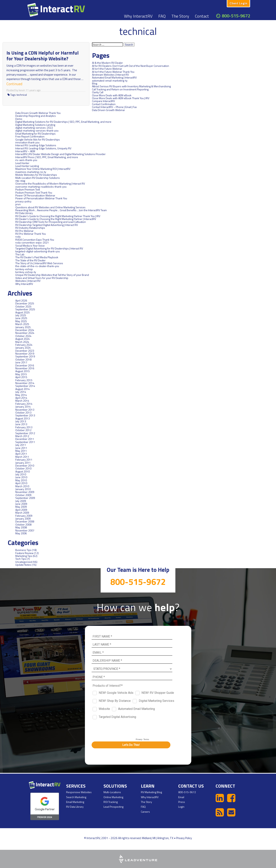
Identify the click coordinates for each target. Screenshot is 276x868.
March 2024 (22, 342)
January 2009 (23, 519)
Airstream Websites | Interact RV (110, 75)
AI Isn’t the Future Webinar (107, 69)
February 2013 (24, 427)
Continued (13, 83)
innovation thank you (27, 142)
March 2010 (22, 486)
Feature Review (24, 553)
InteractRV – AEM (25, 151)
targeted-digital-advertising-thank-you (38, 251)
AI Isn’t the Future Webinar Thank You (113, 72)
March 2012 (22, 436)
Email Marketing (75, 802)
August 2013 (23, 418)
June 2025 (21, 318)
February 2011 (24, 460)
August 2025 (23, 312)
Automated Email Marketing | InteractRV (114, 77)
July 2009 (21, 501)
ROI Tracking (111, 802)
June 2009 (21, 504)
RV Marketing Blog (151, 792)
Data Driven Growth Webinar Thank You (38, 113)
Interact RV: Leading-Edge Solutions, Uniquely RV (43, 148)
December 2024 (25, 330)
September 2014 (25, 386)
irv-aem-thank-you (26, 160)
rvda (18, 237)
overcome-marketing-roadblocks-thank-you (41, 187)
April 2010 (21, 483)
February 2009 (24, 516)
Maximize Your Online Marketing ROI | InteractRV (43, 169)
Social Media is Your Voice (30, 246)
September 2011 (25, 442)
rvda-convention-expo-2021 (32, 242)
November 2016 (25, 368)
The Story (180, 16)
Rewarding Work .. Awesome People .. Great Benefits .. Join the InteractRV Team (61, 210)
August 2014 (23, 389)
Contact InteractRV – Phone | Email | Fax (114, 107)
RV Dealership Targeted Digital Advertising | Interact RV (47, 225)
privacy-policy (23, 201)
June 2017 (21, 362)
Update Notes (23, 565)
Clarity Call (98, 92)
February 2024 (24, 345)
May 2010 (21, 480)
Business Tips (23, 550)
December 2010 (25, 465)
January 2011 (23, 463)
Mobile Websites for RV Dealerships (36, 175)
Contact (202, 16)
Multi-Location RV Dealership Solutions (38, 178)
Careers (145, 812)
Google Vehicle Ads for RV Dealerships (38, 139)
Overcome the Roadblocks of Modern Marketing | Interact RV (50, 183)
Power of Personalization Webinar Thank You (41, 198)
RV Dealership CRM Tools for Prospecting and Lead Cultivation (51, 222)
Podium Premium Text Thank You (34, 192)
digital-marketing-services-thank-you (37, 130)
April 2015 (21, 377)
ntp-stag (20, 181)
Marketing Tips (24, 556)
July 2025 (21, 315)
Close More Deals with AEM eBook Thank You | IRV (121, 98)
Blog (95, 83)
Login (181, 807)
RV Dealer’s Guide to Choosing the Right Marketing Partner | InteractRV (56, 219)
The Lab (20, 254)
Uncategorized (24, 562)
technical (22, 94)
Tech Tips (21, 559)
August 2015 (23, 371)
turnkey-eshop (24, 269)
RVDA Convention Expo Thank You (35, 240)
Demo (19, 119)
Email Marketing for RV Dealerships (35, 134)
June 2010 (21, 477)
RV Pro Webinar (24, 231)
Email (181, 797)
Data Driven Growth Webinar (32, 110)
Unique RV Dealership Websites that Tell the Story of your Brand (52, 275)
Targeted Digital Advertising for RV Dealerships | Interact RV (49, 248)
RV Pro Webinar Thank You (31, 234)
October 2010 (23, 468)
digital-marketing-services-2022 (34, 128)
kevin (22, 89)
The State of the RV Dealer (30, 260)
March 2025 (22, 324)
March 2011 (22, 457)
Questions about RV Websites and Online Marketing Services (50, 207)
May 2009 (21, 507)
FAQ (162, 16)
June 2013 (21, 424)
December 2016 (25, 365)
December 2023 (25, 351)
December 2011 (25, 439)
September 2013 (25, 415)
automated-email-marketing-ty (110, 81)
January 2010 (23, 489)
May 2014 (21, 395)
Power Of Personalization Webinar (35, 195)
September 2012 (25, 433)
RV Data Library (24, 213)
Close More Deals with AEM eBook (112, 95)
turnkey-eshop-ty (26, 272)
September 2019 (25, 356)
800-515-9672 (236, 16)
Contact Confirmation (104, 104)
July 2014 (21, 392)
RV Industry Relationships (30, 228)
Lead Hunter (22, 163)
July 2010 (21, 474)
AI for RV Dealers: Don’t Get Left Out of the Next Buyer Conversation (131, 66)
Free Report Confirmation (30, 136)
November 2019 (25, 353)
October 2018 (23, 359)
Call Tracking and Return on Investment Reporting (120, 89)
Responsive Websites (79, 792)
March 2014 (22, 401)
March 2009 (22, 513)
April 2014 (21, 398)
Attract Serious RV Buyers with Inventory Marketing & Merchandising (131, 86)
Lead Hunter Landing (27, 166)
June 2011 (21, 448)
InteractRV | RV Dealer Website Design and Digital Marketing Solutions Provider (60, 154)
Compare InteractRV (103, 101)
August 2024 (23, 339)
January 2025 (23, 327)
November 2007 (25, 530)
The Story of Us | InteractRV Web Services (39, 263)
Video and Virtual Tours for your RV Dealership (42, 278)
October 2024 (23, 336)
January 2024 (23, 348)
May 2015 (21, 374)
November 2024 (25, 333)
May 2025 (21, 321)
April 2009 (21, 510)
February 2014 (24, 404)
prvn (18, 204)
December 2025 (25, 303)
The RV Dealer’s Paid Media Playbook (37, 257)
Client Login (238, 3)
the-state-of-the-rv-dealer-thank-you (37, 266)
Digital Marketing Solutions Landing (35, 125)
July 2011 (21, 445)
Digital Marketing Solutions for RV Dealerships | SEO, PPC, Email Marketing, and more (63, 122)
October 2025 (23, 306)
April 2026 (21, 300)
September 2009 (25, 498)
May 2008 (21, 527)
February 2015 (24, 380)
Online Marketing (113, 797)
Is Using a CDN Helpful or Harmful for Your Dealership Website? (43, 56)
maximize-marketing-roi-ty (31, 172)
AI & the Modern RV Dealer (107, 63)
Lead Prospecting (113, 807)
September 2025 (25, 309)
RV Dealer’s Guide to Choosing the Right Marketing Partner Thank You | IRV (58, 216)
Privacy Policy (184, 838)
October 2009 (23, 495)
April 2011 (21, 454)
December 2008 (25, 521)
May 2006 (21, 533)
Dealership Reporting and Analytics (36, 116)
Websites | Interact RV (28, 281)
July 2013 (21, 421)
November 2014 (25, 383)
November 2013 (25, 410)
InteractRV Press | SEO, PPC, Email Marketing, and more (47, 157)
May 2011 (21, 451)
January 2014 (23, 407)
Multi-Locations (112, 792)
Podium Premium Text (28, 189)
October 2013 (23, 412)
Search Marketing (76, 797)
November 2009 (25, 492)
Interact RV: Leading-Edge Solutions (36, 145)
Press (182, 802)
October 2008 (23, 524)
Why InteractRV (138, 16)
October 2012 (23, 430)
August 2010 (23, 471)
